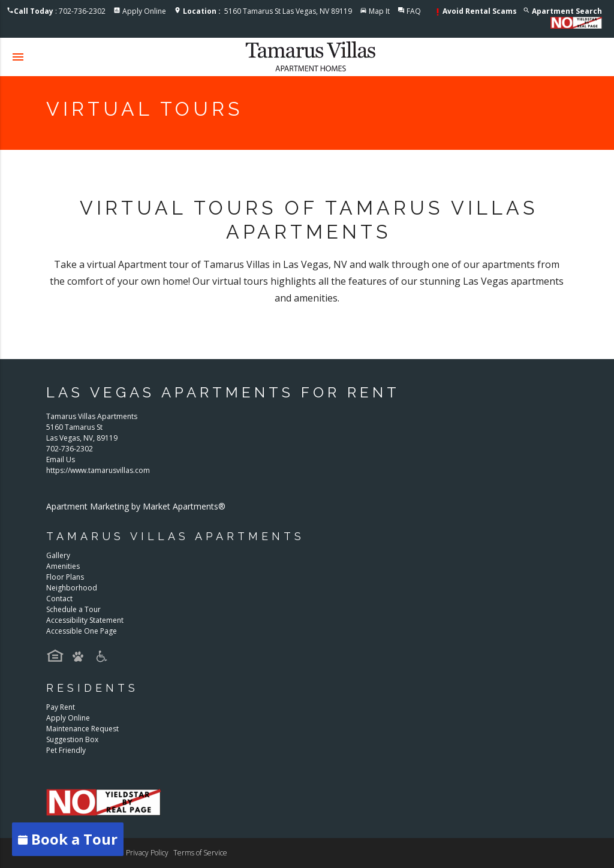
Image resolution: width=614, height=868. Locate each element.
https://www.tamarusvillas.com (98, 470)
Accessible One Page (82, 631)
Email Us (61, 459)
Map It (379, 11)
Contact (59, 599)
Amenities (63, 566)
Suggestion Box (72, 739)
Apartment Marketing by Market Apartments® (136, 506)
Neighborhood (72, 588)
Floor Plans (65, 577)
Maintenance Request (82, 729)
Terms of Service (200, 853)
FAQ (414, 11)
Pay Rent (61, 707)
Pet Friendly (66, 750)
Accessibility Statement (85, 620)
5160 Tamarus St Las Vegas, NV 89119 (267, 11)
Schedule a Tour (73, 609)
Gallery (58, 555)
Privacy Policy (147, 853)
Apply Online (144, 11)
